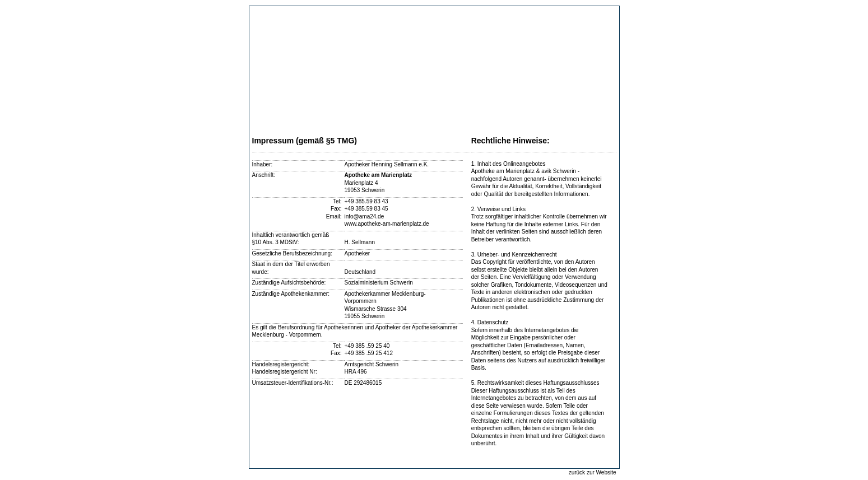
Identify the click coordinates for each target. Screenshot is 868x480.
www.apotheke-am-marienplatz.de (386, 224)
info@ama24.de (364, 216)
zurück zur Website (593, 472)
